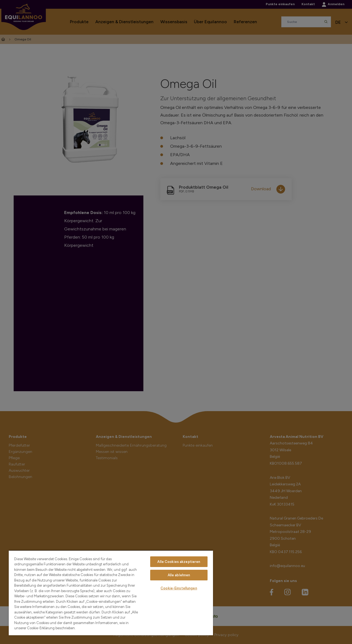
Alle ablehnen (179, 575)
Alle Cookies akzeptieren (179, 562)
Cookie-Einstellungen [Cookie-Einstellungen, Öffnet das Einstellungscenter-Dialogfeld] (179, 588)
